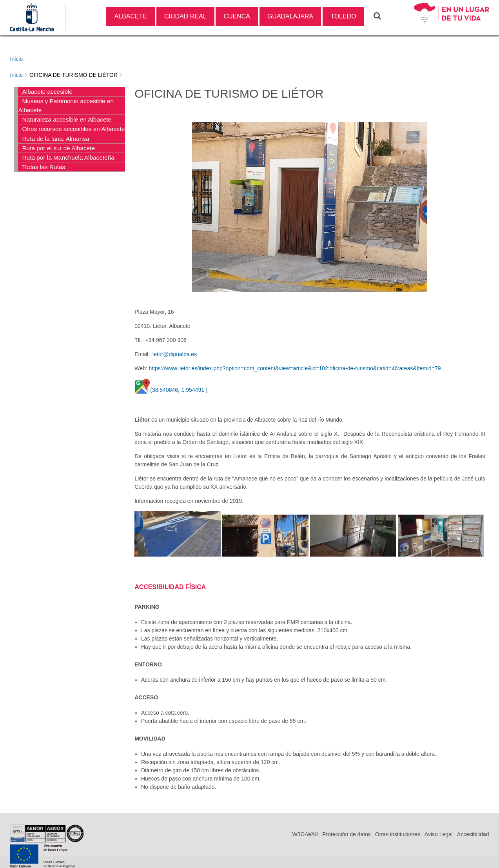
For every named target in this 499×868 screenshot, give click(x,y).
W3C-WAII (305, 834)
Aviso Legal (439, 834)
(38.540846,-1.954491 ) (179, 390)
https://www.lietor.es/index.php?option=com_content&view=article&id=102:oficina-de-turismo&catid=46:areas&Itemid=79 (295, 368)
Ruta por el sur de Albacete (58, 148)
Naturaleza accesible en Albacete (67, 119)
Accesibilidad (473, 834)
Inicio (16, 59)
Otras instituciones (398, 834)
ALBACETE (131, 16)
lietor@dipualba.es (174, 354)
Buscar (382, 16)
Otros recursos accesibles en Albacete (73, 129)
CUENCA (237, 16)
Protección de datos (347, 834)
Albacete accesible (47, 92)
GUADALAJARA (290, 16)
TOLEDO (343, 16)
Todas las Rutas (44, 167)
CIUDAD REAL (185, 16)
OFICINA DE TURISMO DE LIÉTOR (73, 75)
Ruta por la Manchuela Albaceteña (68, 157)
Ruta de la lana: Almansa (55, 139)
